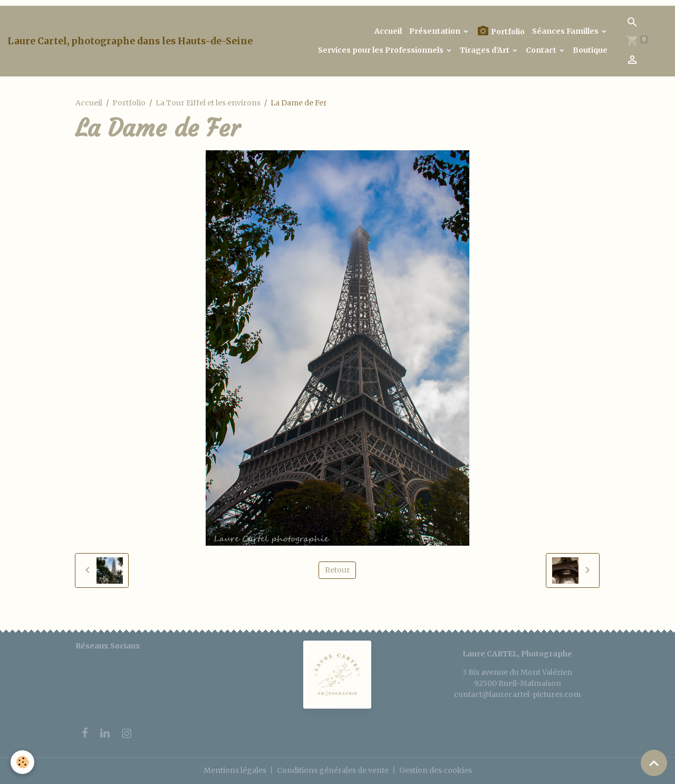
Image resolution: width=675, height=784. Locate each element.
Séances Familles (566, 31)
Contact (542, 50)
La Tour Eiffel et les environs (208, 103)
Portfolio (501, 31)
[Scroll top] (654, 763)
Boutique (590, 50)
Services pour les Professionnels (382, 50)
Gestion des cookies (436, 770)
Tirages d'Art (485, 50)
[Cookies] (22, 762)
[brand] (130, 41)
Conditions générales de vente (333, 770)
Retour (337, 570)
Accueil (388, 31)
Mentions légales (235, 770)
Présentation (436, 31)
